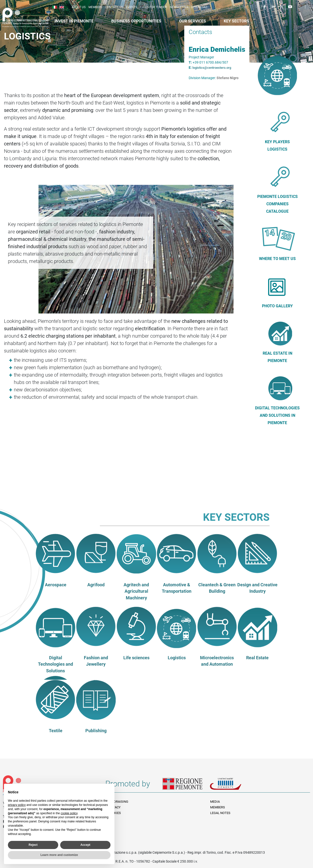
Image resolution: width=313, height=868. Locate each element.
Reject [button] (33, 845)
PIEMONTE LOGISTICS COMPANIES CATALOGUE (277, 204)
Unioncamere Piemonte (232, 786)
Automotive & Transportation (177, 588)
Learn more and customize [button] (59, 855)
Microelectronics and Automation (217, 661)
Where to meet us (277, 259)
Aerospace (56, 585)
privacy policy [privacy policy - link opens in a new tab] (17, 805)
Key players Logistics (277, 146)
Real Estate (257, 658)
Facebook (265, 6)
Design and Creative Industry (257, 588)
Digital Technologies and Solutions (55, 664)
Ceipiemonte (30, 17)
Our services (193, 21)
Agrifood (96, 585)
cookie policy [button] (69, 813)
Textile (56, 731)
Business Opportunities (136, 21)
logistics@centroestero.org (212, 68)
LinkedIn (274, 6)
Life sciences (136, 658)
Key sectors (236, 21)
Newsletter (179, 7)
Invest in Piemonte (74, 21)
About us (79, 7)
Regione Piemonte (186, 786)
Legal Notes (220, 813)
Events (132, 7)
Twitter (282, 6)
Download (199, 7)
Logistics (177, 658)
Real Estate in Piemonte (277, 357)
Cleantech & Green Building (217, 588)
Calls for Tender (153, 7)
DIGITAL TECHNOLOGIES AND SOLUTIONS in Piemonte (277, 415)
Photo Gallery (277, 306)
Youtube (291, 6)
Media (215, 802)
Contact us (114, 7)
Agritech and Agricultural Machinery (136, 591)
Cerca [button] (311, 8)
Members (95, 7)
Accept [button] (85, 845)
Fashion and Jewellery (96, 661)
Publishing (96, 731)
